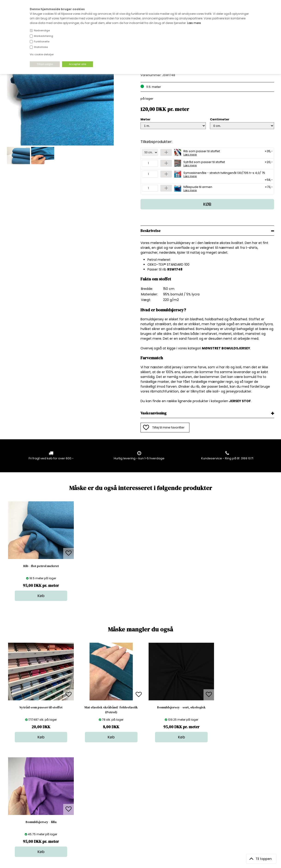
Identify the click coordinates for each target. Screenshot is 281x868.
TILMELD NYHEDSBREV (235, 798)
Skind (139, 792)
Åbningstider (81, 787)
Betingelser (80, 810)
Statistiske (41, 47)
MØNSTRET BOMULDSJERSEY (226, 348)
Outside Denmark (84, 806)
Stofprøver (143, 815)
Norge (76, 801)
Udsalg (140, 810)
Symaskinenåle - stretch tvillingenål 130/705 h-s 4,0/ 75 (224, 174)
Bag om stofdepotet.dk (88, 792)
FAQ (74, 796)
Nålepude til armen (198, 188)
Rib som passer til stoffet (202, 152)
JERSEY (235, 401)
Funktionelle (42, 42)
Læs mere (194, 23)
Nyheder (141, 806)
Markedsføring (43, 36)
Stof (138, 787)
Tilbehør (141, 801)
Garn (139, 796)
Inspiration (143, 819)
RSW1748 (175, 269)
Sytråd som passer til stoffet (204, 163)
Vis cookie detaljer (42, 54)
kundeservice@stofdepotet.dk (30, 810)
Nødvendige (42, 30)
